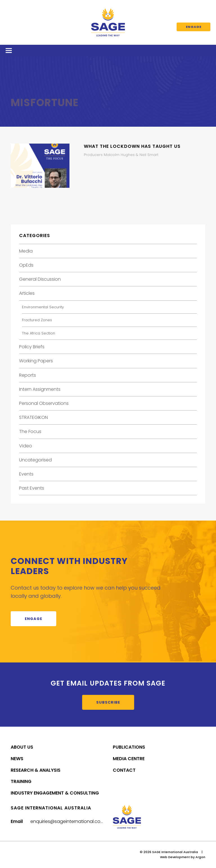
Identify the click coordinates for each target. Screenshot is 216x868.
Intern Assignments (40, 389)
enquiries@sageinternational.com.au (71, 821)
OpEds (26, 265)
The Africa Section (39, 333)
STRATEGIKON (33, 417)
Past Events (32, 488)
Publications (129, 747)
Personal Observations (44, 403)
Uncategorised (35, 460)
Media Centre (129, 759)
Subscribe (108, 702)
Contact (124, 770)
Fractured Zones (37, 320)
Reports (28, 375)
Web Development (175, 857)
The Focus (30, 431)
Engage (194, 27)
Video (26, 446)
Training (21, 781)
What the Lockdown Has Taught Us (132, 146)
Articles (27, 293)
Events (26, 474)
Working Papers (36, 361)
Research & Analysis (36, 770)
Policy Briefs (32, 347)
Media (26, 251)
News (17, 759)
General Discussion (40, 279)
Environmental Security (43, 307)
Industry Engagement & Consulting (55, 793)
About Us (22, 747)
